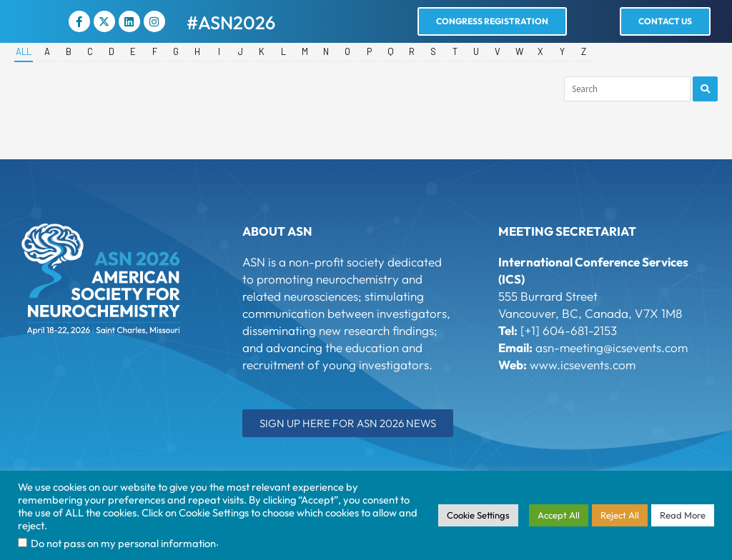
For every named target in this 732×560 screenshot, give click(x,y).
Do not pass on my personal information (123, 543)
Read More (683, 515)
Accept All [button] (559, 515)
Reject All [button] (620, 515)
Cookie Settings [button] (478, 515)
